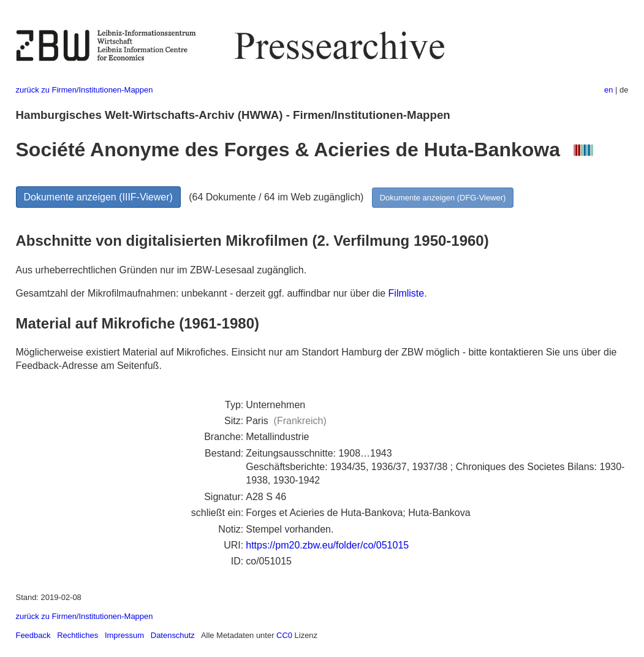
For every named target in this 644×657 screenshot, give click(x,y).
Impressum (124, 635)
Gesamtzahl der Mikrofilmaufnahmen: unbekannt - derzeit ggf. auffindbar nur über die (202, 293)
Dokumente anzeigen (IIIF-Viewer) (98, 197)
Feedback (33, 635)
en (608, 90)
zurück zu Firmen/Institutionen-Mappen (85, 90)
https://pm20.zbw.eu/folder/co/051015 (327, 545)
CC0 (284, 635)
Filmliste (407, 293)
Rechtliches (78, 635)
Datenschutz (173, 635)
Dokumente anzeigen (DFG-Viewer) (443, 198)
